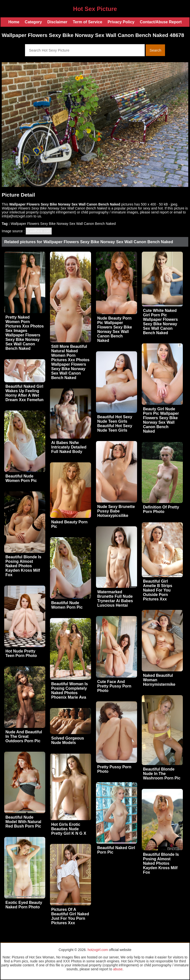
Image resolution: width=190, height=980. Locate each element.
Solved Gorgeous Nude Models (68, 740)
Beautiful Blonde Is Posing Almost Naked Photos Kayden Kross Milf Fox (23, 566)
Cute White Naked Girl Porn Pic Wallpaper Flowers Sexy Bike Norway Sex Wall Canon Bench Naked (160, 322)
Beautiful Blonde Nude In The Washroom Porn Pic (162, 774)
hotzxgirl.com (98, 950)
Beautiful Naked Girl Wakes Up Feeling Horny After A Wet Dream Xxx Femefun (24, 393)
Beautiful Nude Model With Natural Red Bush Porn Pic (23, 822)
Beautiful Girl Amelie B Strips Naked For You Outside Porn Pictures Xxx (158, 590)
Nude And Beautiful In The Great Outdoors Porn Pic (24, 736)
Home (14, 22)
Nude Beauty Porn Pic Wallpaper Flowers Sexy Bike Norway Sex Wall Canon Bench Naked (115, 329)
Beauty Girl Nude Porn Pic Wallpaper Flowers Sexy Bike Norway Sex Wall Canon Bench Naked (161, 420)
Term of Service (87, 22)
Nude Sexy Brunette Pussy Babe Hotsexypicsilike (116, 511)
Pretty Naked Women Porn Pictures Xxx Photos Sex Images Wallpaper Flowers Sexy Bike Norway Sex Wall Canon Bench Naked (25, 333)
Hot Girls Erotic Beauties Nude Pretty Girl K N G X (69, 829)
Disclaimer (57, 22)
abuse (118, 969)
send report (160, 212)
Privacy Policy (121, 22)
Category (33, 22)
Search (155, 50)
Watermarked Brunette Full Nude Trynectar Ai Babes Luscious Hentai (115, 599)
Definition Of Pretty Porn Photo (161, 509)
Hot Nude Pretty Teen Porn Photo (21, 653)
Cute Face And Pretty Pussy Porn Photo (114, 686)
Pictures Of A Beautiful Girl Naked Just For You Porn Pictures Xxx (70, 916)
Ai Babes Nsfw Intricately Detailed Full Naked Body (69, 447)
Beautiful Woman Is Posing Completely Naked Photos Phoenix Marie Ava (70, 691)
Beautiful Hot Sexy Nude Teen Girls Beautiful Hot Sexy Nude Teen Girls (115, 424)
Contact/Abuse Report (161, 22)
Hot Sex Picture (95, 9)
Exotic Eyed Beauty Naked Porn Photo (24, 905)
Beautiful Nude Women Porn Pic (21, 478)
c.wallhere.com (39, 231)
